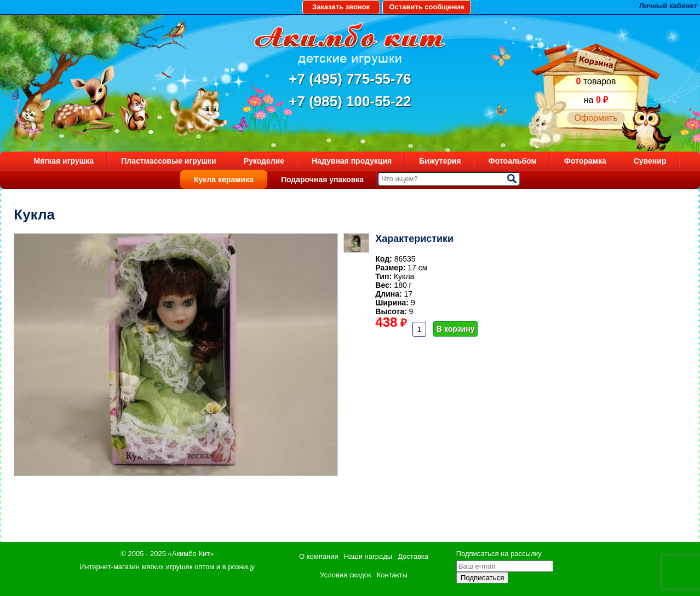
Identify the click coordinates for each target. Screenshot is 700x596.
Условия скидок (346, 575)
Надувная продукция (352, 161)
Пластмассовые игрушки (169, 161)
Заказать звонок (341, 7)
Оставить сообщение (426, 7)
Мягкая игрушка (64, 161)
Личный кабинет (668, 6)
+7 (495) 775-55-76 (350, 79)
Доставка (413, 556)
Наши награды (368, 556)
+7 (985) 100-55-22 (350, 101)
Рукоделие (264, 161)
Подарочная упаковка (322, 180)
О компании (319, 556)
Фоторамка (585, 161)
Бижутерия (440, 161)
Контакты (392, 575)
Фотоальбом (513, 161)
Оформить (596, 118)
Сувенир (650, 161)
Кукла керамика (224, 180)
